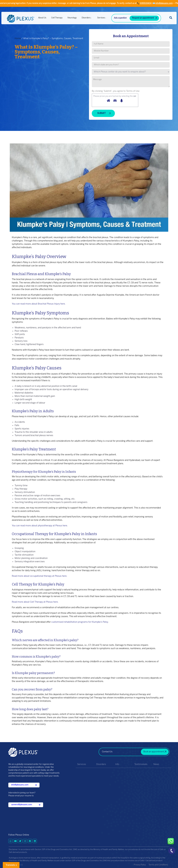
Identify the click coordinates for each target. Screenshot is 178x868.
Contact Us (107, 752)
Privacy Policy (140, 865)
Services (102, 18)
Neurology (72, 18)
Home (18, 38)
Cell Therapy (57, 18)
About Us (42, 18)
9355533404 (172, 3)
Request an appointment (143, 18)
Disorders (87, 18)
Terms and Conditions (158, 865)
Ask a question (120, 18)
